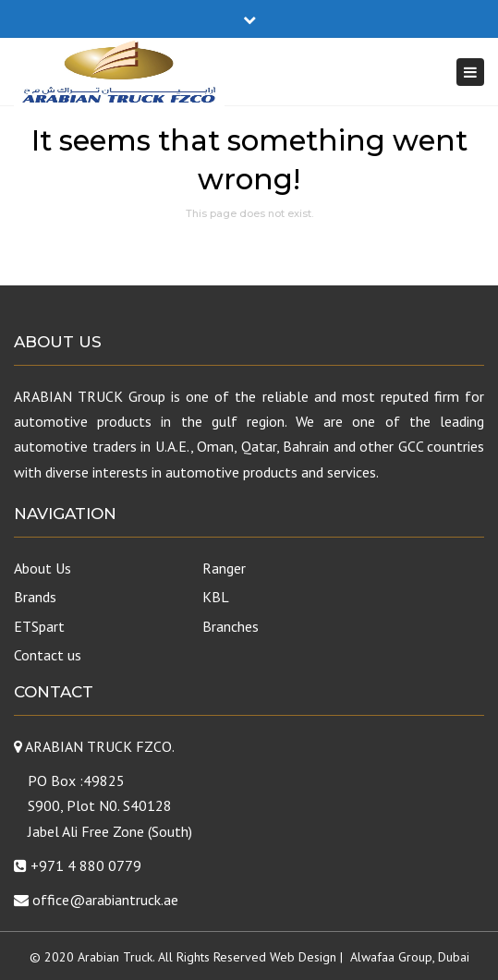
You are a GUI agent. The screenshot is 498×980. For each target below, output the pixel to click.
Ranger (224, 568)
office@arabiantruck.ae (105, 900)
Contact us (48, 655)
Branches (231, 626)
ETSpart (39, 626)
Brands (35, 597)
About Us (43, 568)
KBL (216, 597)
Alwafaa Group (391, 957)
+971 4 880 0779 (86, 865)
